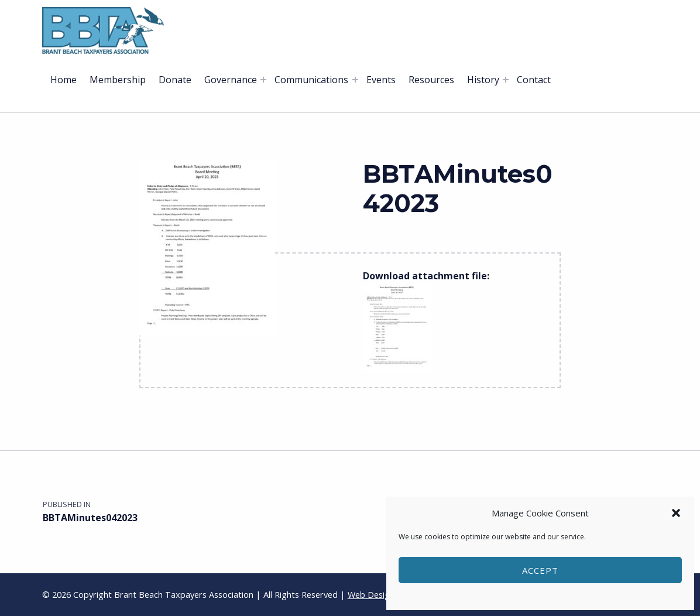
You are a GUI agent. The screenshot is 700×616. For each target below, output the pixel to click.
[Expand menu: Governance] (263, 80)
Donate (175, 80)
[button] (676, 513)
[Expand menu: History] (506, 80)
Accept (540, 570)
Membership (118, 80)
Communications (311, 80)
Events (381, 80)
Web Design (371, 595)
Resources (431, 80)
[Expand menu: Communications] (355, 80)
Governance (231, 80)
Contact (534, 80)
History (483, 80)
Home (64, 80)
